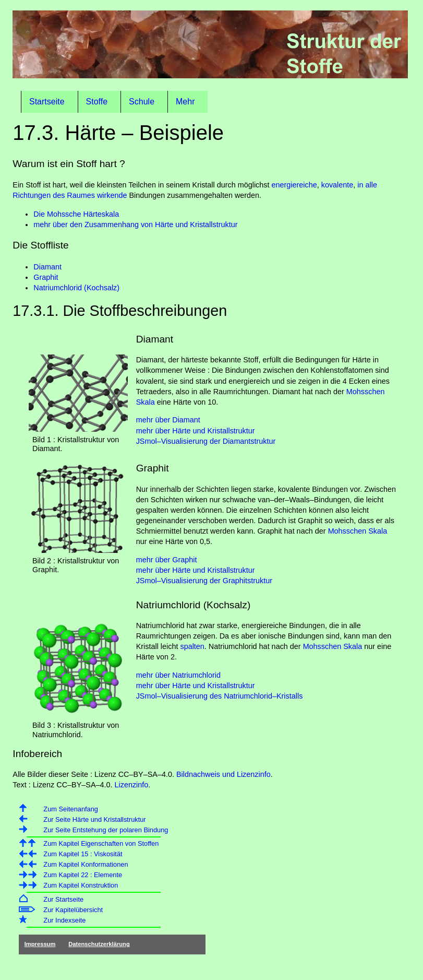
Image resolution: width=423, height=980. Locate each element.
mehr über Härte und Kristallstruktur (196, 431)
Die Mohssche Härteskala (76, 214)
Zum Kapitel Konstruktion (81, 885)
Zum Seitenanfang (71, 809)
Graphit (46, 277)
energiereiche (294, 185)
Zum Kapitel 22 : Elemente (83, 875)
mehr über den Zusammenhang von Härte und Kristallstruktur (135, 225)
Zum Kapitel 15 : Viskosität (83, 854)
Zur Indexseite (64, 920)
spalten (192, 646)
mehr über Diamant (168, 420)
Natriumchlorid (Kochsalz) (76, 288)
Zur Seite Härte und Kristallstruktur (94, 819)
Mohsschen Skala (358, 531)
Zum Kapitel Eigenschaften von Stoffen (101, 843)
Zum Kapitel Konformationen (86, 864)
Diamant (47, 267)
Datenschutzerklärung (99, 944)
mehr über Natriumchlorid (178, 675)
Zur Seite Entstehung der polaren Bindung (106, 830)
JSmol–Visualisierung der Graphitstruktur (204, 581)
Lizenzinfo (132, 785)
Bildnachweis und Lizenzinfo (223, 774)
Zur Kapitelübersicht (73, 910)
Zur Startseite (63, 899)
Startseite (47, 102)
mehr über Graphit (167, 560)
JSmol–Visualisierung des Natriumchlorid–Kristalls (220, 696)
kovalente (337, 185)
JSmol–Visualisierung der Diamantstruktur (206, 441)
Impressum (40, 944)
